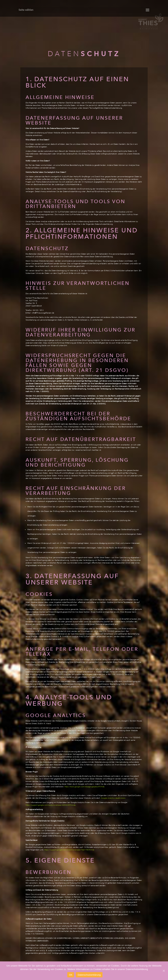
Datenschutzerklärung (89, 975)
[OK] (164, 971)
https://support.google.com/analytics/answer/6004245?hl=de (51, 805)
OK (71, 975)
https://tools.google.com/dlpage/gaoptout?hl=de (84, 787)
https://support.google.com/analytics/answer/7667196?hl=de (69, 850)
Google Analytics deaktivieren (113, 798)
